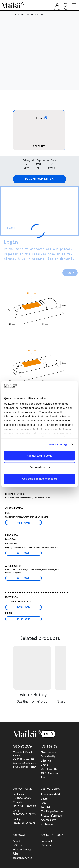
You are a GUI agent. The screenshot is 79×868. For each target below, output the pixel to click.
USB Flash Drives (51, 769)
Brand (44, 765)
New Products (49, 752)
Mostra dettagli (59, 444)
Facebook (47, 841)
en (49, 734)
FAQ (44, 803)
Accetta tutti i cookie (40, 456)
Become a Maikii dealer (51, 796)
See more (24, 522)
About (17, 841)
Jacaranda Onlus (23, 858)
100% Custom (49, 773)
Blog (44, 777)
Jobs (15, 854)
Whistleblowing (22, 849)
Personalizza (40, 467)
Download (24, 607)
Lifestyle (46, 761)
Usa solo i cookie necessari (39, 479)
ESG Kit (18, 845)
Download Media (39, 179)
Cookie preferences (52, 811)
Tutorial (45, 807)
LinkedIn (46, 845)
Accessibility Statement (48, 822)
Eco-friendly (48, 756)
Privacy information (52, 815)
